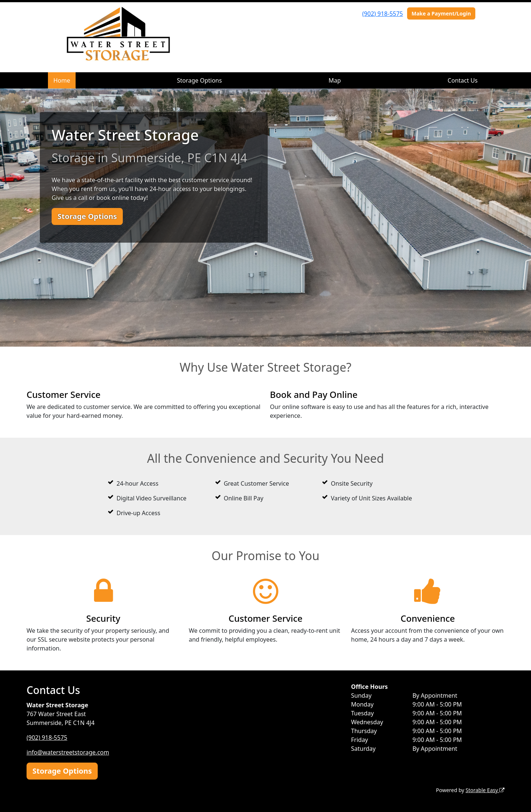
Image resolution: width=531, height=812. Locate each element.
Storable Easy (485, 790)
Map (335, 80)
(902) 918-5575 (382, 14)
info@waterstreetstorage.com (68, 752)
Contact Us (463, 80)
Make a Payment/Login (441, 13)
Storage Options (199, 80)
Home (62, 80)
